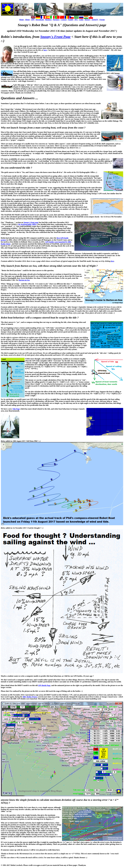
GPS (33, 20)
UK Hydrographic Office (27, 224)
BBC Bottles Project (30, 697)
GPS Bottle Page (44, 685)
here (45, 50)
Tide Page (16, 409)
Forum (102, 20)
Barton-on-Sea (24, 280)
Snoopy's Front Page (55, 37)
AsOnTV (95, 20)
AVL (76, 20)
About (27, 20)
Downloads (40, 20)
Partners (56, 20)
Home (22, 20)
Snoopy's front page (31, 222)
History (88, 20)
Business (48, 20)
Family (71, 20)
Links (81, 20)
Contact (64, 20)
